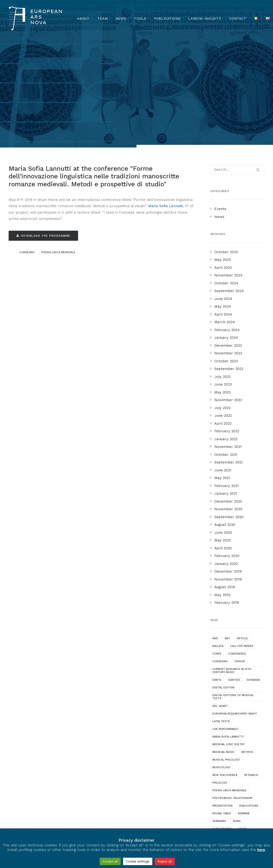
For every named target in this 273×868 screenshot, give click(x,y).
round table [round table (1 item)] (222, 720)
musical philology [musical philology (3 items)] (226, 666)
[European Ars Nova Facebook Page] (13, 811)
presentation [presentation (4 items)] (222, 713)
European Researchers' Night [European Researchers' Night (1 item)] (235, 620)
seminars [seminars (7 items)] (219, 728)
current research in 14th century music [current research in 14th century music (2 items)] (232, 577)
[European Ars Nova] (35, 18)
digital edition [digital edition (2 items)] (223, 594)
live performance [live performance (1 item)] (225, 636)
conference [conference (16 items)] (237, 560)
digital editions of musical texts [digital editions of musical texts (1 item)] (233, 604)
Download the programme (43, 142)
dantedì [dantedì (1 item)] (234, 587)
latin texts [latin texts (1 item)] (221, 628)
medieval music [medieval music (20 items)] (224, 659)
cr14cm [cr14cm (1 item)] (240, 568)
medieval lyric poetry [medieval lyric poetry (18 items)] (229, 651)
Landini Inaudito (205, 18)
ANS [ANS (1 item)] (215, 545)
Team (103, 18)
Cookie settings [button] (138, 861)
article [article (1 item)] (242, 545)
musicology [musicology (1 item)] (221, 674)
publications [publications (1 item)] (249, 713)
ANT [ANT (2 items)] (227, 545)
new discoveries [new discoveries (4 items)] (225, 682)
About (83, 18)
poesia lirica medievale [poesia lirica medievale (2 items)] (229, 697)
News (121, 18)
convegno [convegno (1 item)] (220, 568)
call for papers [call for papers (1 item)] (242, 553)
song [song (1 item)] (237, 728)
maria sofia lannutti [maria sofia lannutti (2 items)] (228, 643)
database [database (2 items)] (253, 587)
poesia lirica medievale (58, 159)
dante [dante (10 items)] (217, 587)
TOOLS (140, 18)
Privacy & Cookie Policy (31, 825)
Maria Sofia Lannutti (166, 113)
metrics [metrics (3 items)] (247, 659)
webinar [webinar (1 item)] (240, 743)
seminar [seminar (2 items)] (244, 720)
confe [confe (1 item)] (217, 560)
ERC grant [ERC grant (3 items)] (220, 613)
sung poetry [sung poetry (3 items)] (222, 736)
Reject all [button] (165, 861)
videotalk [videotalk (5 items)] (220, 743)
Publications (167, 18)
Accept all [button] (110, 861)
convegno (27, 159)
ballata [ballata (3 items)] (218, 553)
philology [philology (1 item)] (220, 689)
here (261, 850)
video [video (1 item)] (242, 736)
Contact (238, 18)
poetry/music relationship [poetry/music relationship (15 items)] (232, 705)
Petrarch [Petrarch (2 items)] (251, 682)
